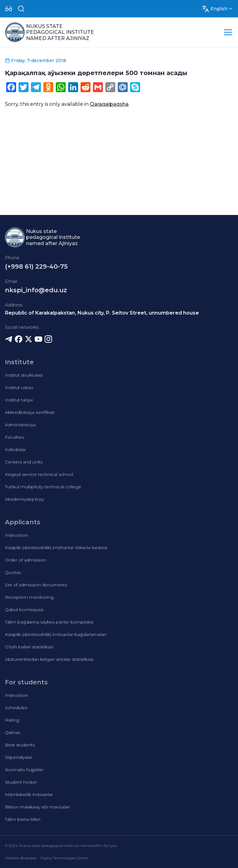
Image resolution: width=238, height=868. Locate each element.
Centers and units (24, 462)
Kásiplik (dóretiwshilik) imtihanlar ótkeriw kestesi (56, 548)
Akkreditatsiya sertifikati (30, 412)
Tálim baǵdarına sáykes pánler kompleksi (49, 622)
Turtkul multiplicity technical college (43, 487)
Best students (20, 745)
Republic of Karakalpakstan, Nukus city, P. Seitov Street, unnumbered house (102, 313)
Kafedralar (15, 450)
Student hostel (21, 782)
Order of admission (26, 560)
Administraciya (20, 425)
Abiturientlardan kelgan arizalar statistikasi (49, 659)
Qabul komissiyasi (24, 610)
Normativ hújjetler (24, 770)
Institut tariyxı (19, 400)
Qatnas (13, 732)
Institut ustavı (19, 387)
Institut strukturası (24, 375)
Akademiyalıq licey (24, 499)
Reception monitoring (29, 597)
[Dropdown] (9, 9)
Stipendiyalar (19, 757)
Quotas (13, 572)
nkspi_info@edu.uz (36, 290)
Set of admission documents (36, 585)
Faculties (14, 437)
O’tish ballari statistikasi (29, 647)
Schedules (16, 708)
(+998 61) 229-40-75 (36, 266)
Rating (12, 720)
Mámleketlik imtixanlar (29, 794)
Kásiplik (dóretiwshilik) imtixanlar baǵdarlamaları (56, 634)
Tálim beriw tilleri (23, 819)
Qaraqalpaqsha (109, 104)
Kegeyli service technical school (39, 474)
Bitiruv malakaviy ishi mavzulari (37, 807)
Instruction (17, 535)
